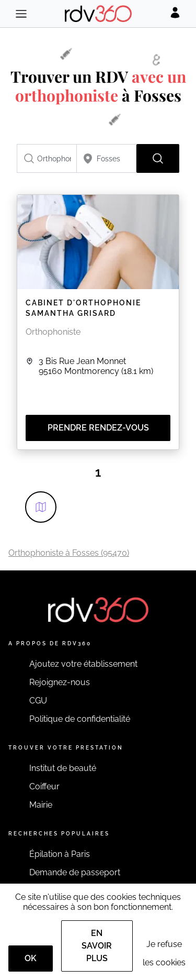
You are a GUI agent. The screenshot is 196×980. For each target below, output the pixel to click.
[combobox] (47, 158)
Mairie (41, 805)
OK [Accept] (31, 958)
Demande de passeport (75, 872)
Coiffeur (44, 786)
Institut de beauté (63, 768)
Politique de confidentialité (80, 719)
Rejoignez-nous (60, 682)
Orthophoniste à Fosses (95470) (69, 553)
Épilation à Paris (60, 854)
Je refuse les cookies (164, 953)
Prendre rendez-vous (98, 428)
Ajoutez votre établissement (83, 664)
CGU (38, 701)
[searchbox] (47, 158)
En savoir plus (97, 946)
